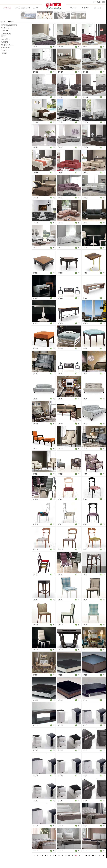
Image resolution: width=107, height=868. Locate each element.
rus (99, 2)
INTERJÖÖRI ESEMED (7, 45)
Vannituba (4, 53)
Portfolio (73, 8)
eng (103, 2)
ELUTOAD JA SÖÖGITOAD (9, 25)
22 (100, 855)
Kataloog (7, 8)
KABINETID (4, 31)
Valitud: (97, 8)
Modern (11, 22)
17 (83, 855)
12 (65, 855)
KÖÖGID (4, 36)
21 (96, 855)
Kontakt (85, 8)
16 (79, 855)
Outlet (35, 8)
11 (62, 855)
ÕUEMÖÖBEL (5, 50)
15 (76, 855)
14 (72, 855)
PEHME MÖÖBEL (6, 28)
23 (103, 855)
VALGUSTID (5, 42)
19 (89, 855)
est (94, 2)
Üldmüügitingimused (22, 8)
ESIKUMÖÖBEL (6, 39)
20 (93, 855)
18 (86, 855)
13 (69, 855)
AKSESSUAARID (6, 48)
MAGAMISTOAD (6, 34)
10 (59, 855)
